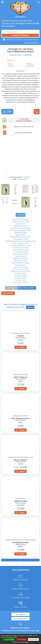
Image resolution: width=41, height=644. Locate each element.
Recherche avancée (31, 43)
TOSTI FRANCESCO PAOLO (20, 52)
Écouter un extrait (27, 288)
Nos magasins (21, 614)
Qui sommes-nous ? (20, 619)
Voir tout (30, 307)
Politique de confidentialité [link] (20, 642)
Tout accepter (9, 639)
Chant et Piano (16, 55)
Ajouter (37, 112)
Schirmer (11, 66)
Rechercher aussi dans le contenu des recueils (22, 40)
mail (37, 631)
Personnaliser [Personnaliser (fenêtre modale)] (33, 639)
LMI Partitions (21, 17)
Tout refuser (22, 639)
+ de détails (11, 288)
